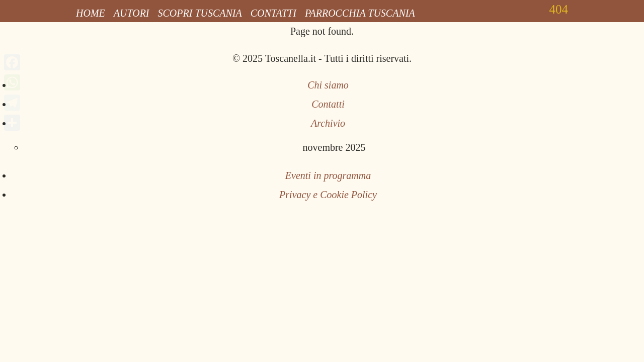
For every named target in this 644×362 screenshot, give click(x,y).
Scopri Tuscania (200, 13)
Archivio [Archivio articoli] (328, 123)
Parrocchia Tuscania (360, 13)
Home (91, 13)
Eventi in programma (328, 175)
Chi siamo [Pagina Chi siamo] (328, 85)
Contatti (273, 13)
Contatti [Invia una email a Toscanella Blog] (328, 104)
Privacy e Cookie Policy (328, 195)
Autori (132, 13)
